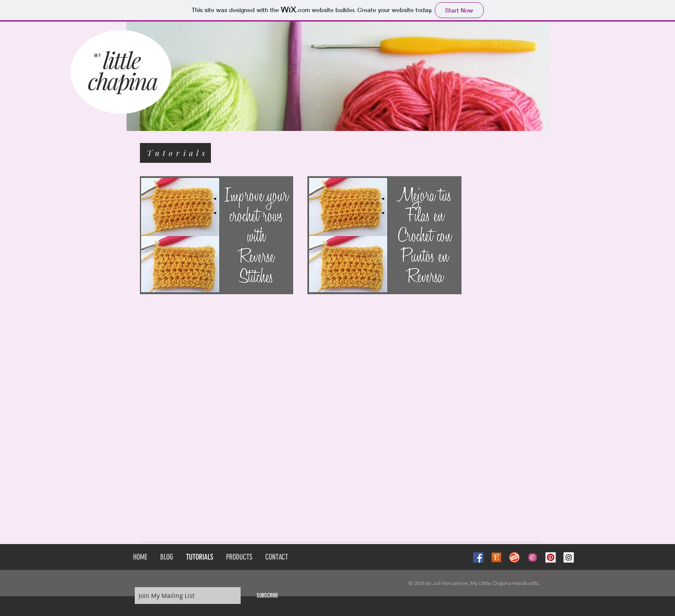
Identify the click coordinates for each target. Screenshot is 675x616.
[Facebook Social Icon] (478, 557)
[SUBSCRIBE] (267, 596)
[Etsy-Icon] (496, 557)
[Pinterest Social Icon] (551, 557)
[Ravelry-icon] (533, 557)
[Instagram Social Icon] (569, 557)
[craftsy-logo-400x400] (514, 557)
